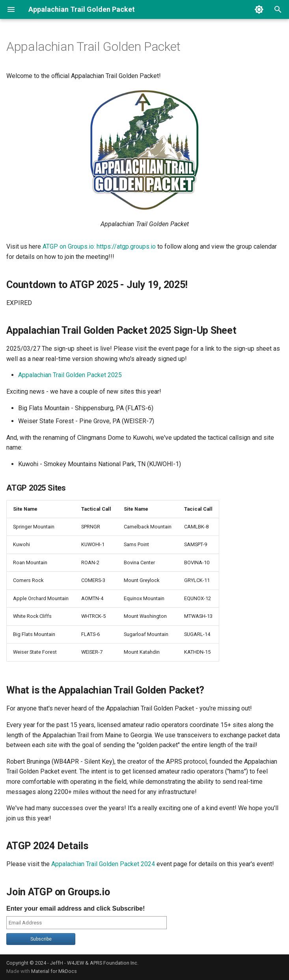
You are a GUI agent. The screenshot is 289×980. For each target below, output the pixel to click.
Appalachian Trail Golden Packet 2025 (70, 375)
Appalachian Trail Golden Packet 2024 (103, 864)
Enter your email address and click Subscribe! (76, 908)
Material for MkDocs (54, 971)
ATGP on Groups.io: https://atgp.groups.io (99, 246)
